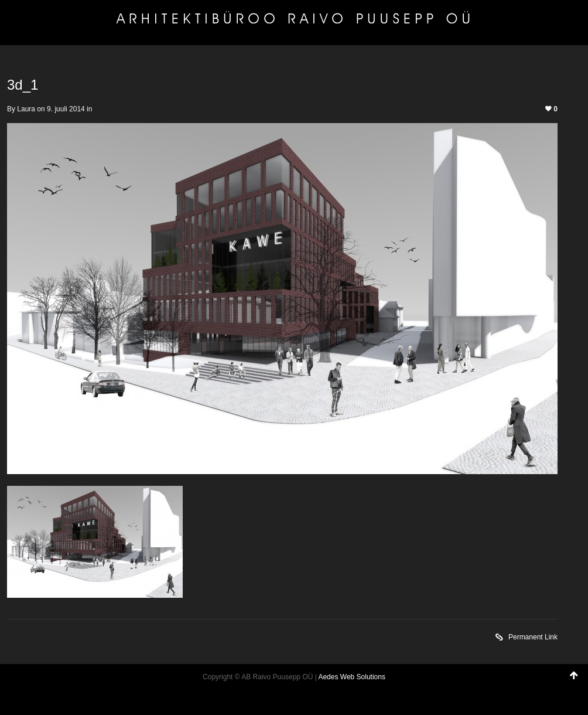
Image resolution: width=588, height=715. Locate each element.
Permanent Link (527, 638)
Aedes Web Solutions (352, 677)
